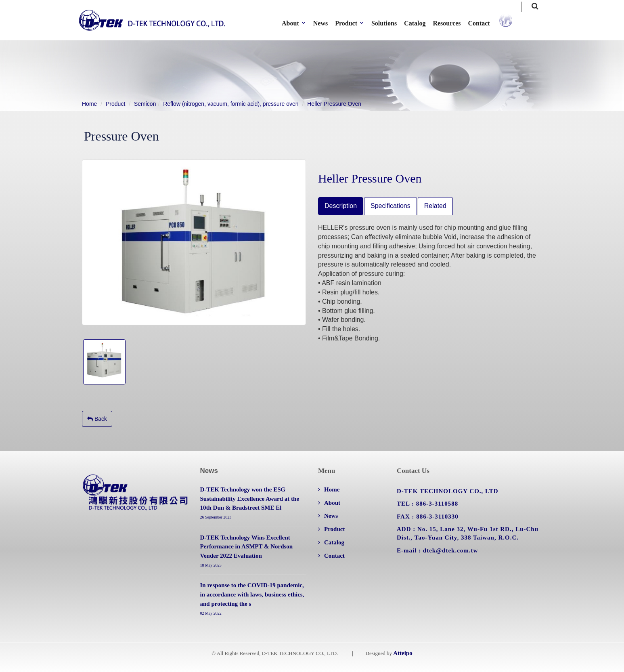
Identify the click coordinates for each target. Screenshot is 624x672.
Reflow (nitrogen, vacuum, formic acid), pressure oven (231, 104)
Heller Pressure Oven (334, 104)
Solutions (389, 23)
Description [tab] (341, 206)
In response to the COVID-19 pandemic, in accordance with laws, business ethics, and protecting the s (252, 594)
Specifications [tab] (391, 206)
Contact (484, 23)
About (332, 503)
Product (115, 104)
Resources (452, 23)
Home (89, 104)
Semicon (145, 104)
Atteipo (403, 653)
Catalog (420, 23)
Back (97, 419)
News (326, 23)
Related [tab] (435, 206)
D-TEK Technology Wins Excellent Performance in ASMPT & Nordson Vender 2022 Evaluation (247, 547)
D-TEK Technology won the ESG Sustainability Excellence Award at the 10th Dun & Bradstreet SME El (250, 499)
